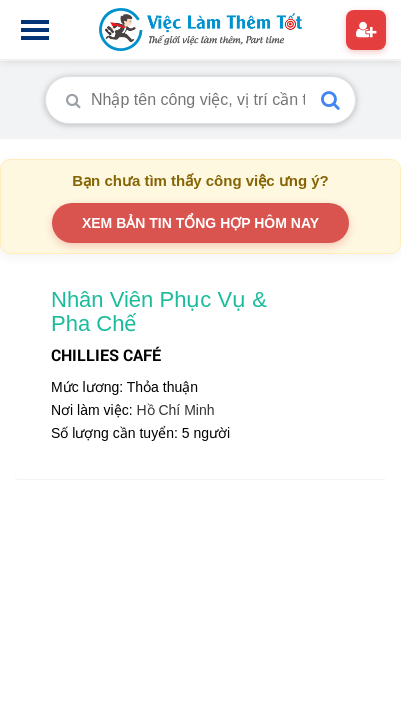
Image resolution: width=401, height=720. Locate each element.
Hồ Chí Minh (175, 410)
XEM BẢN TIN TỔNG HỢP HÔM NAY (200, 223)
